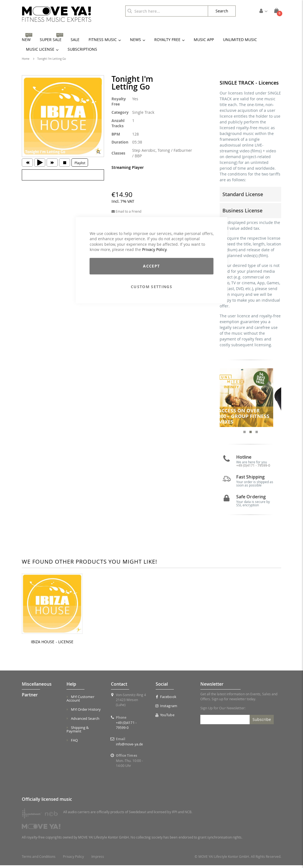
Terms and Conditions (39, 859)
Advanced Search (85, 721)
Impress (98, 859)
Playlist (80, 163)
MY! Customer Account (80, 701)
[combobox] (167, 11)
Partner (30, 697)
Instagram (166, 708)
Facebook (166, 699)
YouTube (165, 717)
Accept (151, 266)
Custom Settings (151, 287)
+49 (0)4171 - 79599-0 (253, 468)
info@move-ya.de (129, 747)
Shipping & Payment (78, 732)
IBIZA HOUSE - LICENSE (52, 644)
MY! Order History (86, 712)
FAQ (74, 743)
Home (26, 59)
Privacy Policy (154, 250)
